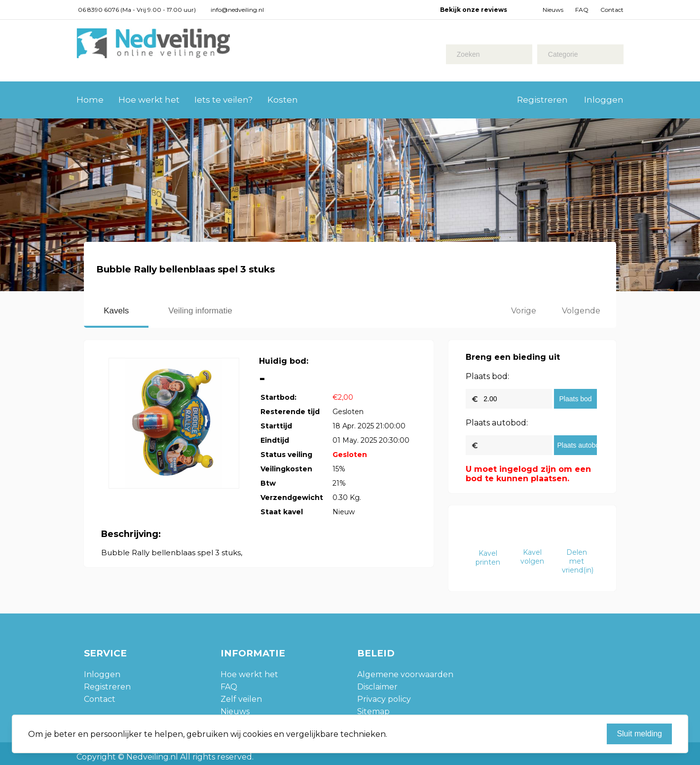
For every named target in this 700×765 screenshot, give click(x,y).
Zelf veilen (241, 699)
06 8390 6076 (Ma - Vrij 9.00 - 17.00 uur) (137, 10)
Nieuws (553, 10)
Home (90, 100)
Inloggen (604, 100)
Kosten (283, 100)
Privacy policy (384, 699)
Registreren (542, 100)
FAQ (582, 10)
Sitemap (373, 711)
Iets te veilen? (223, 100)
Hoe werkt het (149, 100)
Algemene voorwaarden (405, 674)
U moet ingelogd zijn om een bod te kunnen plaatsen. (528, 474)
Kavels (116, 311)
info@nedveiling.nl (237, 10)
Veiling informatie (200, 311)
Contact (612, 10)
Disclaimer (377, 687)
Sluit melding (639, 734)
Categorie (563, 54)
